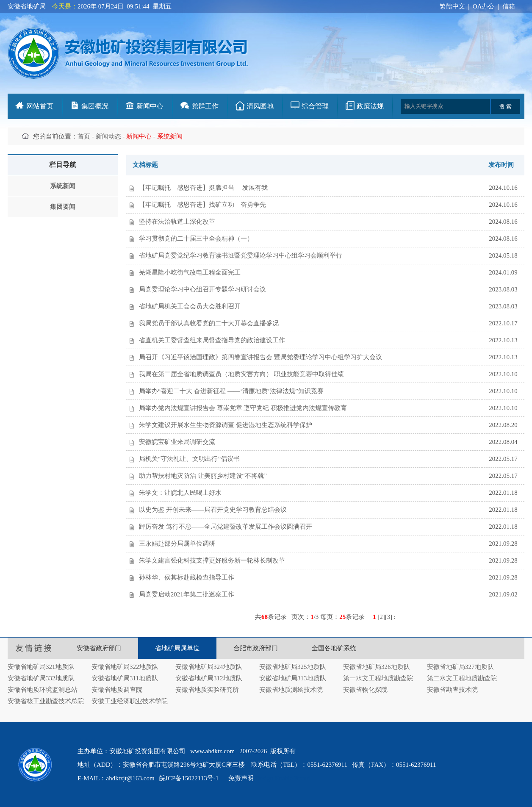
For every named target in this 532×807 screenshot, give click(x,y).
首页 (84, 136)
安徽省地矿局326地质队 (377, 667)
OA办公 (484, 6)
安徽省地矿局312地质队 (209, 678)
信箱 (509, 6)
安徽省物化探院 (365, 690)
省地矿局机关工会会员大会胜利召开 (190, 306)
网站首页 (40, 106)
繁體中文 (452, 6)
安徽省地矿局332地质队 (41, 678)
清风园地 (260, 106)
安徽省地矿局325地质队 (293, 667)
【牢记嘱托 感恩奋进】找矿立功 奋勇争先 (202, 205)
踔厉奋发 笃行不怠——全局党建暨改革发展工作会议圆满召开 (226, 527)
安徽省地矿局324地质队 (209, 667)
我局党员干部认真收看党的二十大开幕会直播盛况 (209, 323)
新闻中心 (150, 106)
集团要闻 (63, 207)
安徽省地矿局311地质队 (125, 678)
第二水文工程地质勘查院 (462, 678)
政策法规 (370, 106)
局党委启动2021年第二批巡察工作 (187, 594)
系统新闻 (63, 186)
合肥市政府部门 (256, 648)
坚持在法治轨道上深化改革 (177, 222)
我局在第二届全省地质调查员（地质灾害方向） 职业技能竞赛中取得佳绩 (241, 374)
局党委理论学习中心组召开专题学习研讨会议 (202, 289)
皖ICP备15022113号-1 (189, 778)
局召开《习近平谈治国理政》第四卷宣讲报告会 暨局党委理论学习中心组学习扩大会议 (260, 357)
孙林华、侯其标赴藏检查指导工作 (187, 577)
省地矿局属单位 (177, 648)
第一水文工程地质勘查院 (378, 678)
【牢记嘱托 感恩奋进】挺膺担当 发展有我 (203, 188)
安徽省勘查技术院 (452, 690)
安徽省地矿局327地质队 (460, 667)
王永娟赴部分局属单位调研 (177, 544)
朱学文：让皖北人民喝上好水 (180, 493)
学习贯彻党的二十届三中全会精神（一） (196, 238)
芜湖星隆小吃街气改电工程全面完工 (190, 272)
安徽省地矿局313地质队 (293, 678)
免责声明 (241, 778)
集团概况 (95, 106)
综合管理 (315, 106)
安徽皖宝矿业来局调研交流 (177, 442)
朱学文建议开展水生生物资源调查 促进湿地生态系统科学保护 (226, 425)
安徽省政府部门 (99, 648)
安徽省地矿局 (27, 6)
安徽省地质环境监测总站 (43, 690)
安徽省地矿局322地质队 (125, 667)
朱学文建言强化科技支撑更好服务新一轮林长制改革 (212, 560)
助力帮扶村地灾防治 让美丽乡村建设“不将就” (203, 476)
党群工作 (205, 106)
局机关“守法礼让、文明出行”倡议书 (189, 459)
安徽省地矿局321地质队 (41, 667)
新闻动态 (108, 136)
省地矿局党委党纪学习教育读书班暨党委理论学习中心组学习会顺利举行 (241, 255)
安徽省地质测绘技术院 (291, 690)
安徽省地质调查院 (117, 690)
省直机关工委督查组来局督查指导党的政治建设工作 (212, 340)
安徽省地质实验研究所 (207, 690)
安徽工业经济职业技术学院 (130, 701)
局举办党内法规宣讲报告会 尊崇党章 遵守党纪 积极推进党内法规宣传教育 (243, 408)
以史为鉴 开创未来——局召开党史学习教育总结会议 (213, 510)
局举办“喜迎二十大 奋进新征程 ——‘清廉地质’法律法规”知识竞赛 (231, 391)
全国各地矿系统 (334, 648)
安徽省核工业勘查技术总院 (46, 701)
